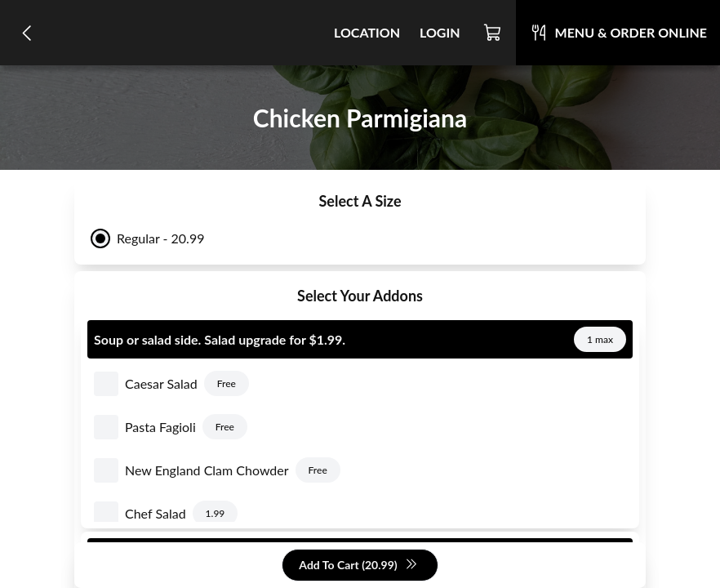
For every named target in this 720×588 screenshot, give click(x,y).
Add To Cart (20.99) (358, 566)
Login (440, 32)
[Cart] (493, 33)
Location (367, 32)
